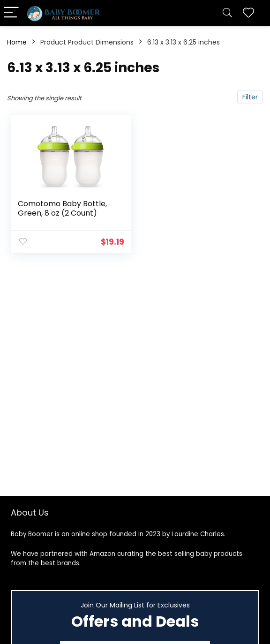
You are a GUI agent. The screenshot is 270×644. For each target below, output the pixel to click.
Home (17, 42)
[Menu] (11, 13)
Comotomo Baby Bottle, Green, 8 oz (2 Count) (62, 208)
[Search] (227, 13)
